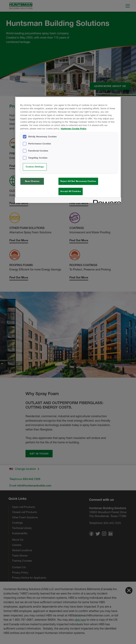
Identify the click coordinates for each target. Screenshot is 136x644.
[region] (68, 150)
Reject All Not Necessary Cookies (78, 181)
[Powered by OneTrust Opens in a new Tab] (106, 202)
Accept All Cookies (71, 191)
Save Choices (32, 181)
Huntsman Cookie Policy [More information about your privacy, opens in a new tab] (74, 129)
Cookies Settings (35, 167)
